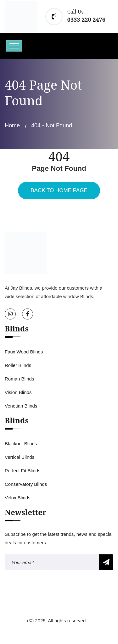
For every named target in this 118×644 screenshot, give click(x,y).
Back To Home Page (59, 190)
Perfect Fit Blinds (22, 471)
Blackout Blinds (21, 444)
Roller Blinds (18, 365)
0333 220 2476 (86, 19)
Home (12, 125)
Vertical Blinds (20, 457)
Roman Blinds (19, 379)
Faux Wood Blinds (24, 352)
